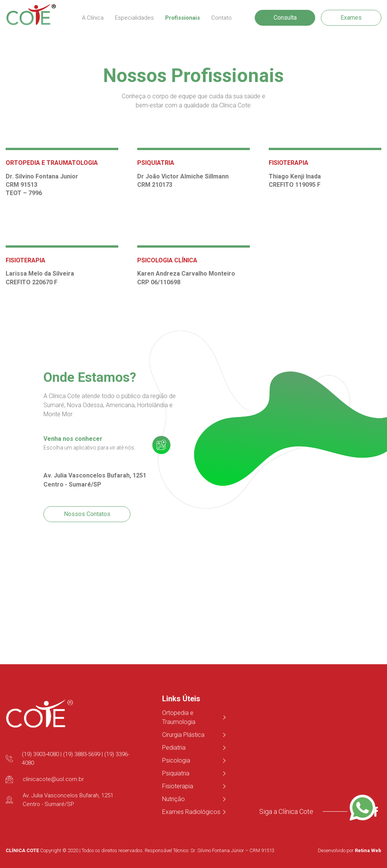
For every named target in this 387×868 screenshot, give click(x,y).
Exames (351, 18)
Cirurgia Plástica (193, 735)
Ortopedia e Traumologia (193, 717)
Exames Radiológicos (193, 812)
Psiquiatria (193, 773)
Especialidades (134, 18)
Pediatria (193, 748)
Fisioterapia (193, 786)
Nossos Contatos (87, 514)
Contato (221, 18)
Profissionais (183, 18)
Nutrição (193, 799)
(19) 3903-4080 (40, 754)
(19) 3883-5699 (82, 754)
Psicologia (193, 760)
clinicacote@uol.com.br (53, 779)
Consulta (285, 18)
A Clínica (93, 18)
